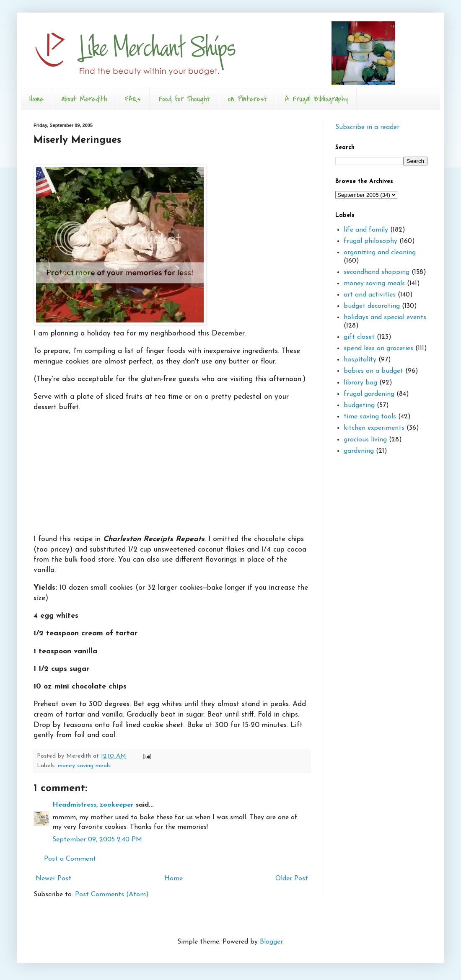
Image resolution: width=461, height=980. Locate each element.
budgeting (359, 405)
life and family (366, 230)
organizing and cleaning (380, 253)
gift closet (359, 337)
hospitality (360, 360)
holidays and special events (385, 317)
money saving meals (84, 766)
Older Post (292, 879)
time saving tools (370, 417)
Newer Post (53, 879)
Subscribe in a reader (367, 127)
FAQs (133, 99)
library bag (360, 383)
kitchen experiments (374, 428)
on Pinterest (248, 99)
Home (36, 99)
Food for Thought (184, 99)
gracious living (365, 440)
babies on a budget (373, 371)
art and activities (370, 295)
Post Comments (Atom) (112, 895)
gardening (359, 451)
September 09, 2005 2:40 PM (97, 840)
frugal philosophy (370, 241)
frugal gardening (369, 394)
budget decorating (372, 306)
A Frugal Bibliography (316, 99)
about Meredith (84, 99)
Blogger (271, 942)
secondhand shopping (377, 272)
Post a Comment (70, 859)
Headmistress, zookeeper (93, 805)
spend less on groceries (378, 348)
